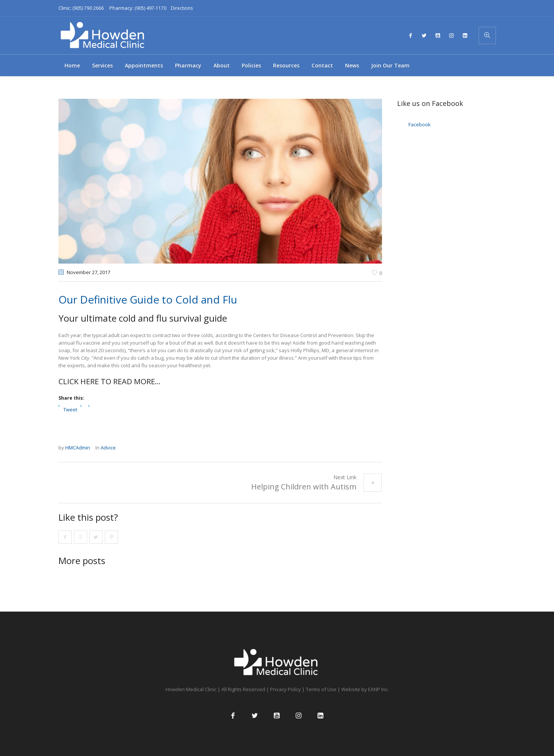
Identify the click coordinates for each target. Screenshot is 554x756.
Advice (108, 448)
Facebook (420, 124)
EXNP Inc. (378, 689)
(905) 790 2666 (88, 8)
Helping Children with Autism (304, 487)
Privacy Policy (285, 689)
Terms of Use (321, 689)
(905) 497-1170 (150, 8)
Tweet (70, 409)
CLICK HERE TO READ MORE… (110, 381)
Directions (182, 8)
